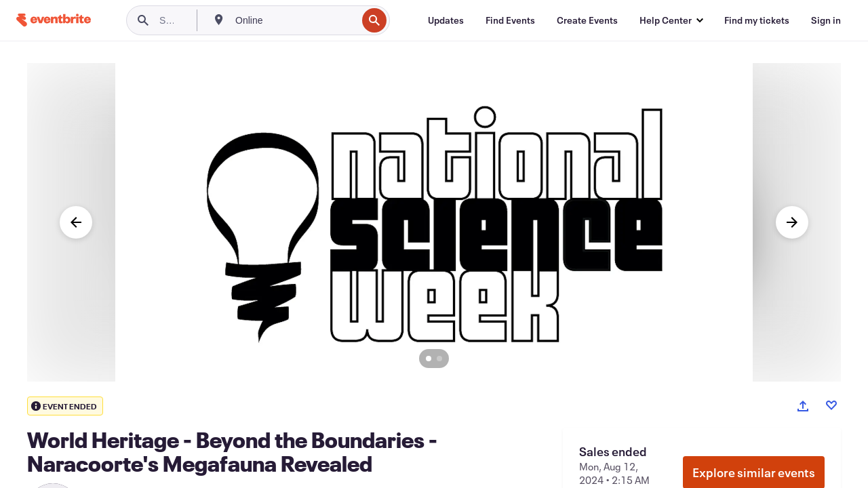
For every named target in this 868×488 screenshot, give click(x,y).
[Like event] (831, 405)
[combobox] (295, 20)
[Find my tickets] (757, 20)
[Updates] (446, 20)
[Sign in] (826, 20)
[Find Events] (510, 20)
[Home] (54, 20)
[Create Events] (587, 20)
